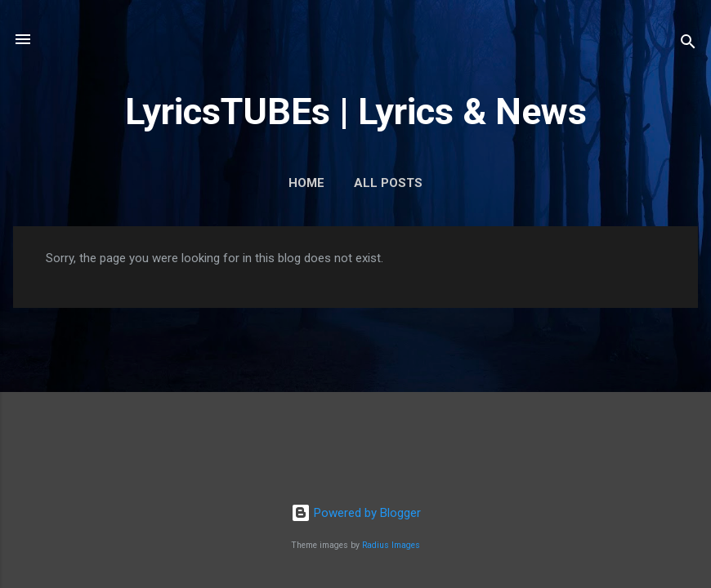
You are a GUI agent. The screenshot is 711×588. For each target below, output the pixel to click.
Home (306, 183)
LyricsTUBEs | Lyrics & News (356, 111)
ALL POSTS (388, 183)
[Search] (688, 45)
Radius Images (391, 545)
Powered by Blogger (356, 513)
